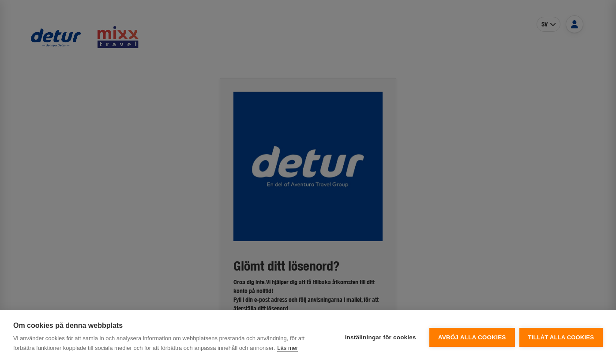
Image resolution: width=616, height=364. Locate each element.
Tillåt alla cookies (561, 337)
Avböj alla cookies (472, 337)
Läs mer (287, 348)
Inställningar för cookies (381, 337)
